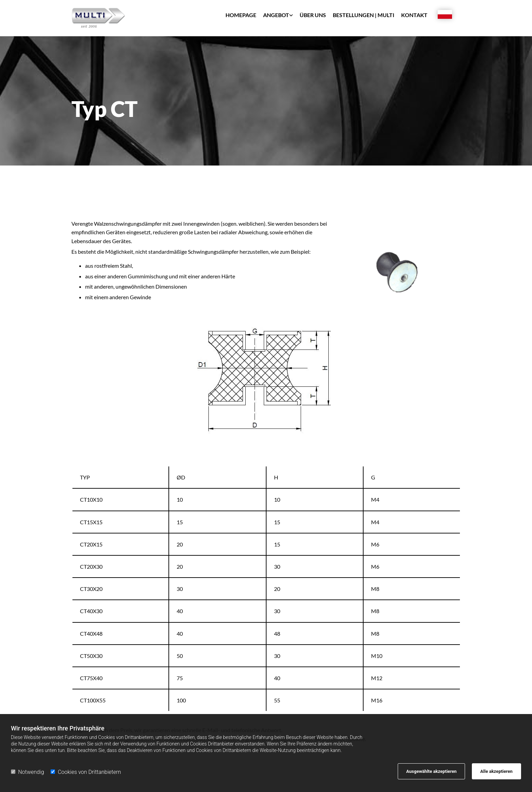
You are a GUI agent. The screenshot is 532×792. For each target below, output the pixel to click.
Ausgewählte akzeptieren (432, 771)
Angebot (276, 15)
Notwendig (28, 772)
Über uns (313, 15)
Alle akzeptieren (496, 771)
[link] (275, 17)
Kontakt (414, 15)
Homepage (241, 15)
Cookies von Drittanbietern (86, 772)
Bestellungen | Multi (364, 15)
